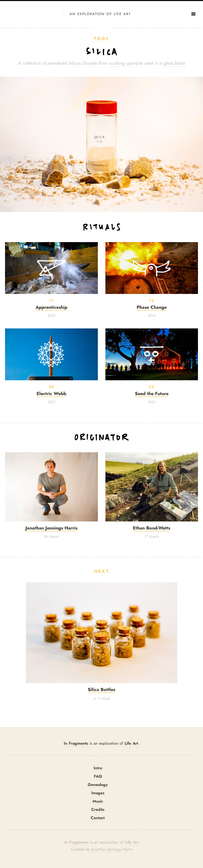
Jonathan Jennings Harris (112, 849)
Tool (102, 38)
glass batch (174, 63)
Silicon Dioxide (83, 63)
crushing (117, 63)
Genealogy (98, 785)
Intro (98, 768)
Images (98, 793)
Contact (98, 818)
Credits (98, 809)
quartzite (135, 63)
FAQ (98, 776)
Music (98, 801)
